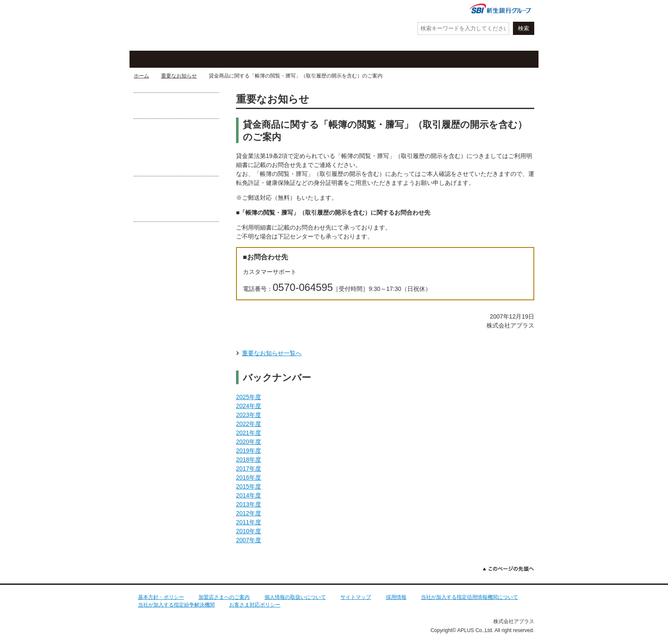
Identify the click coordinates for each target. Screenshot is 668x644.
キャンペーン (251, 59)
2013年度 (249, 504)
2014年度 (249, 495)
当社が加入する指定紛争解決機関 (176, 605)
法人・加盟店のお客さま (498, 59)
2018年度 (249, 460)
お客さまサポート (330, 59)
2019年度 (249, 451)
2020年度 (249, 442)
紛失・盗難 (313, 10)
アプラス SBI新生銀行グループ (174, 26)
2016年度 (249, 477)
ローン (409, 59)
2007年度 (249, 540)
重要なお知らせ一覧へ (272, 353)
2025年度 (249, 397)
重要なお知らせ (179, 76)
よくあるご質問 (377, 10)
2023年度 (249, 415)
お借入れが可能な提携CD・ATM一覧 (176, 105)
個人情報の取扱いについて (295, 597)
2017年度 (249, 469)
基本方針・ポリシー (161, 597)
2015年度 (249, 486)
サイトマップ (356, 597)
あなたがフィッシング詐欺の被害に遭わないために (176, 205)
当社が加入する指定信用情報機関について (469, 597)
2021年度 (249, 433)
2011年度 (249, 522)
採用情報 (396, 597)
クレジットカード (172, 59)
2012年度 (249, 513)
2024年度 (249, 406)
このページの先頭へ (508, 569)
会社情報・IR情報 (433, 10)
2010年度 (249, 531)
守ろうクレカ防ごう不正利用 (176, 151)
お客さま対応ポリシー (255, 605)
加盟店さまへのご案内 (224, 597)
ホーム (141, 76)
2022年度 (249, 424)
